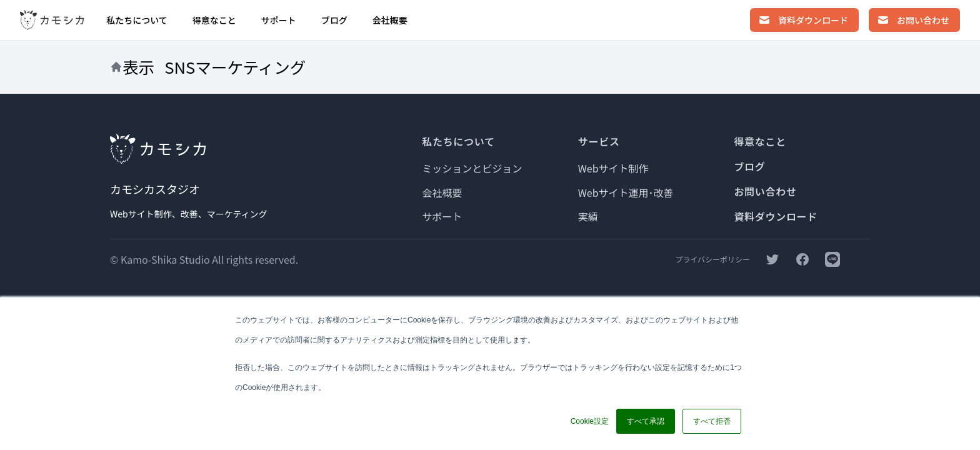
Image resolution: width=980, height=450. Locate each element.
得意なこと (214, 20)
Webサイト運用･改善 (626, 192)
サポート (279, 20)
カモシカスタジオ (155, 189)
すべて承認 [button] (646, 421)
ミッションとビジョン (472, 168)
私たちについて (137, 20)
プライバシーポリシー (712, 259)
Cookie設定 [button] (590, 421)
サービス (599, 141)
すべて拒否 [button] (712, 421)
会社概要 (390, 20)
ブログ (334, 20)
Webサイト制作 (613, 168)
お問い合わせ (765, 191)
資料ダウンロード (776, 216)
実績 (588, 216)
